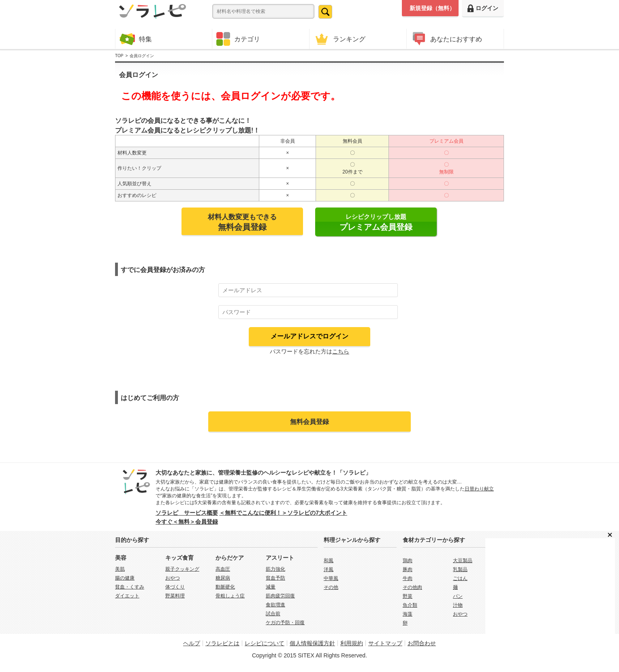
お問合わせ (422, 643)
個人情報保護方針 (312, 643)
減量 (271, 587)
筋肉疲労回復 (280, 596)
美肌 (120, 569)
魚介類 (410, 605)
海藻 (408, 614)
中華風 (331, 578)
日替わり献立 (479, 489)
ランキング (339, 39)
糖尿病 (223, 578)
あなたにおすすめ (446, 39)
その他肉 (412, 587)
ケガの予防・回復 (285, 623)
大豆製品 (463, 561)
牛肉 (408, 578)
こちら (341, 351)
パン (458, 596)
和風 (329, 561)
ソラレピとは (222, 643)
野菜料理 (175, 596)
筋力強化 (275, 569)
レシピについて (265, 643)
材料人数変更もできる (242, 222)
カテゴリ (238, 39)
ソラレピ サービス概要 (187, 513)
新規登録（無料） (432, 8)
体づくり (175, 587)
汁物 (458, 605)
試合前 (273, 614)
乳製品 (460, 569)
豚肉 (408, 569)
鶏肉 (408, 561)
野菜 (408, 596)
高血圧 (223, 569)
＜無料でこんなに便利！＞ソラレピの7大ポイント (283, 513)
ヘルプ (192, 643)
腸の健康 (125, 578)
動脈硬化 (225, 587)
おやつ (173, 578)
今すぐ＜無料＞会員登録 (187, 522)
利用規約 (352, 643)
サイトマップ (385, 643)
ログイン (483, 8)
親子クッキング (182, 569)
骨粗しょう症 (230, 596)
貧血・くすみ (130, 587)
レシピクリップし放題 (376, 222)
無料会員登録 (309, 422)
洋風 (329, 569)
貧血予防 (275, 578)
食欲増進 (275, 605)
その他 (331, 587)
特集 (136, 39)
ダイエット (127, 596)
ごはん (460, 578)
